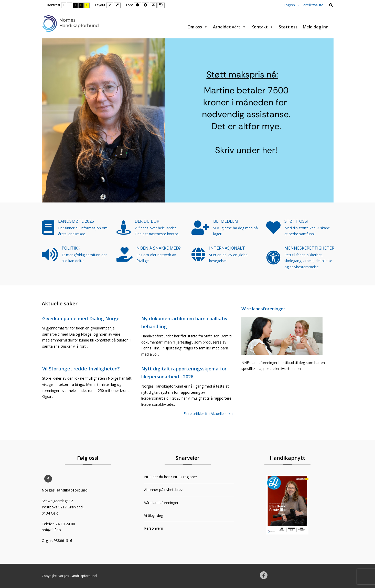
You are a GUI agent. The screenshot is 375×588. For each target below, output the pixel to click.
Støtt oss (288, 27)
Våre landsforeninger (263, 309)
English (289, 5)
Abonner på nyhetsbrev (163, 490)
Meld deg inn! (316, 27)
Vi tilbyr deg (154, 515)
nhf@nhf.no (51, 530)
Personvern (154, 528)
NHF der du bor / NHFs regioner (171, 477)
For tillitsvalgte (313, 5)
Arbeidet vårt (229, 27)
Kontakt (262, 27)
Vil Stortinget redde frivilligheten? (81, 369)
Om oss (197, 27)
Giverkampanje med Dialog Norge (81, 318)
